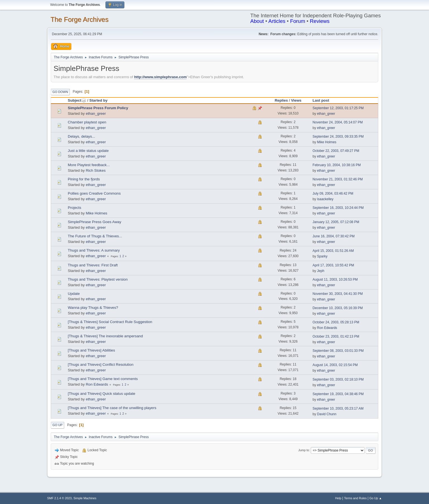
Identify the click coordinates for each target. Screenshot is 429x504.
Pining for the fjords (84, 179)
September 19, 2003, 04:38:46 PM (338, 394)
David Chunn (327, 414)
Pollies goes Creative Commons (94, 193)
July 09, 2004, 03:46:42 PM (333, 194)
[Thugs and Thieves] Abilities (91, 350)
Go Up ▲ (376, 498)
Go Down (60, 92)
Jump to (303, 450)
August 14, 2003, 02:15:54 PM (335, 365)
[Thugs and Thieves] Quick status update (102, 394)
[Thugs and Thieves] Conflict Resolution (101, 365)
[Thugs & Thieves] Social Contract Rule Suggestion (110, 322)
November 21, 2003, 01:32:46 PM (338, 179)
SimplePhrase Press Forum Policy (98, 108)
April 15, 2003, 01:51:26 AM (333, 251)
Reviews (320, 21)
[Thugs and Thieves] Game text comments (103, 379)
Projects (74, 208)
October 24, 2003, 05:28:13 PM (336, 322)
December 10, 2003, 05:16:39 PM (338, 308)
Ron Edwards (327, 328)
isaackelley (325, 199)
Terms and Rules (356, 498)
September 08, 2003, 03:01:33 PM (338, 351)
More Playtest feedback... (89, 165)
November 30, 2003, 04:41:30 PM (338, 294)
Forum (298, 21)
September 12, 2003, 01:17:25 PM (338, 108)
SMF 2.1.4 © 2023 (59, 498)
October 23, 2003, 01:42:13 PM (336, 336)
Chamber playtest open (87, 122)
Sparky (322, 256)
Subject (77, 100)
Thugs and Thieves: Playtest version (98, 279)
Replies (281, 100)
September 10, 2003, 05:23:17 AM (338, 409)
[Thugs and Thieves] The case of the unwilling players (112, 408)
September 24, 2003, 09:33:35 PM (338, 137)
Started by (98, 100)
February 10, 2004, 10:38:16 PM (337, 165)
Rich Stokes (96, 170)
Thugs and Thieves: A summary (94, 250)
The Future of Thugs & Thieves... (95, 236)
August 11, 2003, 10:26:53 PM (335, 280)
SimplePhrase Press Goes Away (95, 222)
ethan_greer (96, 114)
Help (338, 498)
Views (296, 100)
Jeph (321, 271)
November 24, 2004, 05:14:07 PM (338, 122)
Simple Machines (85, 498)
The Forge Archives (79, 19)
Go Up (57, 425)
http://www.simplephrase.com (160, 77)
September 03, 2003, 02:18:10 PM (338, 379)
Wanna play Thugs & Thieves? (93, 308)
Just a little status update (88, 151)
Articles (277, 21)
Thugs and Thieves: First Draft (93, 265)
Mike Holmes (327, 142)
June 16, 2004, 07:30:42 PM (334, 236)
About (257, 21)
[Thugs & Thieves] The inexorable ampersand (105, 336)
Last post (321, 100)
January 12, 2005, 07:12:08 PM (336, 222)
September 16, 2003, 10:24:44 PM (338, 208)
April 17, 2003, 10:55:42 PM (333, 265)
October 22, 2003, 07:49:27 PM (336, 151)
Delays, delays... (81, 136)
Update (74, 294)
